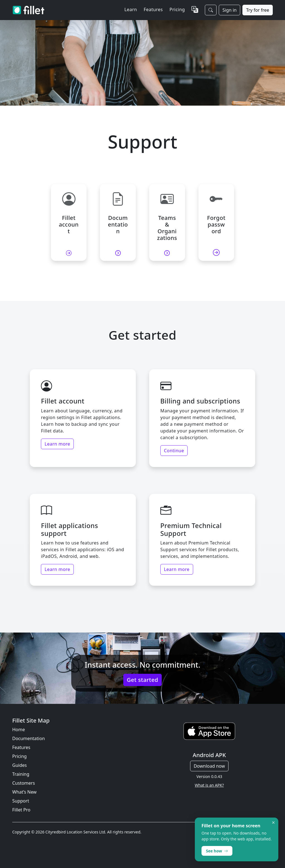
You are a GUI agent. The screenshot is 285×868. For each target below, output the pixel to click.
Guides (19, 765)
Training (21, 774)
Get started (143, 680)
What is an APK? (209, 785)
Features (21, 747)
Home (19, 730)
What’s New (24, 792)
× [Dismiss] (273, 823)
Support (21, 801)
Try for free (258, 10)
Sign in (229, 10)
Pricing (177, 9)
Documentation (29, 738)
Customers (24, 783)
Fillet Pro (21, 810)
